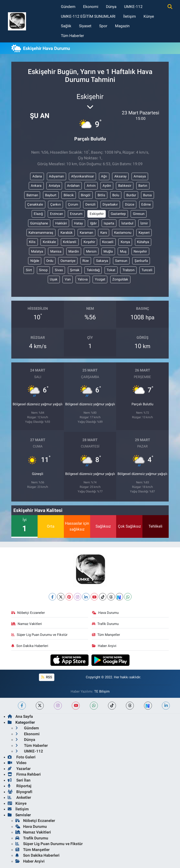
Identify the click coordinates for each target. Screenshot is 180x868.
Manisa (56, 251)
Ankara (36, 186)
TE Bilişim (102, 691)
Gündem (68, 7)
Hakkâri (61, 223)
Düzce (130, 204)
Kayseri (144, 233)
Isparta (109, 223)
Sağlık (66, 26)
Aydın (107, 186)
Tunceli (147, 270)
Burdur (131, 195)
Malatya (37, 251)
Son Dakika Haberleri (30, 646)
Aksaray (120, 176)
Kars (104, 233)
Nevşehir (140, 251)
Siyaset (85, 26)
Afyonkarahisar (83, 176)
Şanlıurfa (141, 261)
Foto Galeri (22, 757)
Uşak (54, 279)
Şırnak (75, 270)
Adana (37, 176)
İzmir (144, 223)
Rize (86, 261)
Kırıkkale (49, 242)
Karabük (67, 233)
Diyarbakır (110, 204)
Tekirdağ (93, 270)
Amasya (140, 176)
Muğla (108, 251)
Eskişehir (97, 214)
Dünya (111, 7)
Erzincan (56, 214)
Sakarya (102, 261)
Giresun (139, 214)
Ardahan (73, 186)
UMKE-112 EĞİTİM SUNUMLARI (88, 16)
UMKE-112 (133, 7)
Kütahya (143, 242)
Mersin (91, 251)
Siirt (29, 270)
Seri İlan (19, 780)
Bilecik (69, 195)
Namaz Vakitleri (27, 624)
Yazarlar (19, 769)
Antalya (54, 186)
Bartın (143, 186)
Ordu (50, 261)
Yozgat (100, 279)
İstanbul (127, 223)
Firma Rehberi (24, 774)
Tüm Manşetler (106, 635)
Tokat (111, 270)
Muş (123, 251)
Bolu (116, 195)
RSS (47, 677)
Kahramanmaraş (41, 233)
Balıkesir (125, 186)
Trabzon (128, 270)
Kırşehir (89, 242)
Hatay (78, 223)
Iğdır (93, 223)
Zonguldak (120, 279)
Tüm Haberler (72, 36)
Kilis (32, 242)
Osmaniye (68, 261)
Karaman (86, 233)
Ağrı (104, 176)
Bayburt (51, 195)
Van (68, 279)
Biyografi (20, 792)
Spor (103, 26)
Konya (125, 242)
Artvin (91, 186)
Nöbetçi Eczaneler (28, 613)
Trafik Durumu (105, 624)
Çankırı (56, 204)
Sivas (59, 270)
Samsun (121, 261)
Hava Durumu (105, 613)
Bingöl (86, 195)
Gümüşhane (39, 223)
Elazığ (38, 214)
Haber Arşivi (104, 646)
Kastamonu (123, 233)
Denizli (90, 204)
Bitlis (101, 195)
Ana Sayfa (20, 716)
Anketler (19, 797)
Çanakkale (35, 204)
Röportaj (19, 786)
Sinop (43, 270)
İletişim (130, 16)
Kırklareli (70, 242)
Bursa (147, 195)
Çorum (73, 204)
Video (17, 763)
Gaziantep (118, 214)
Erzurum (76, 214)
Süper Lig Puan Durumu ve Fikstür (39, 635)
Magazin (122, 26)
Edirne (146, 204)
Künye (149, 16)
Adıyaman (56, 176)
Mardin (74, 251)
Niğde (35, 261)
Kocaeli (108, 242)
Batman (32, 195)
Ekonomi (91, 7)
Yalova (83, 279)
